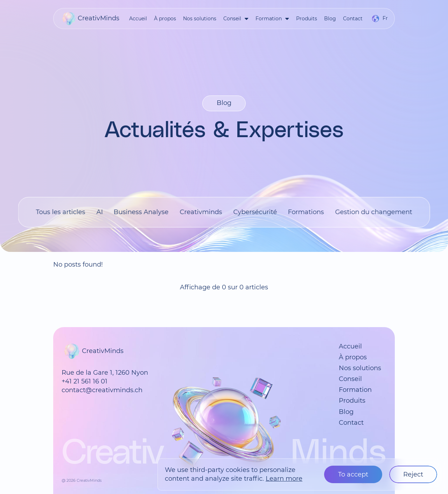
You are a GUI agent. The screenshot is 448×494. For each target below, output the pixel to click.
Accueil (138, 19)
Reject (413, 474)
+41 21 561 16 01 (85, 381)
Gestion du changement (373, 212)
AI (99, 212)
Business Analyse (141, 212)
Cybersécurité (255, 212)
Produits (307, 19)
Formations (306, 212)
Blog (330, 19)
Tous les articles (61, 212)
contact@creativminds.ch (102, 390)
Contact (353, 19)
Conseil (232, 19)
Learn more (284, 479)
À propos (165, 19)
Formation (269, 19)
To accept (353, 474)
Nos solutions (200, 19)
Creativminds (201, 212)
